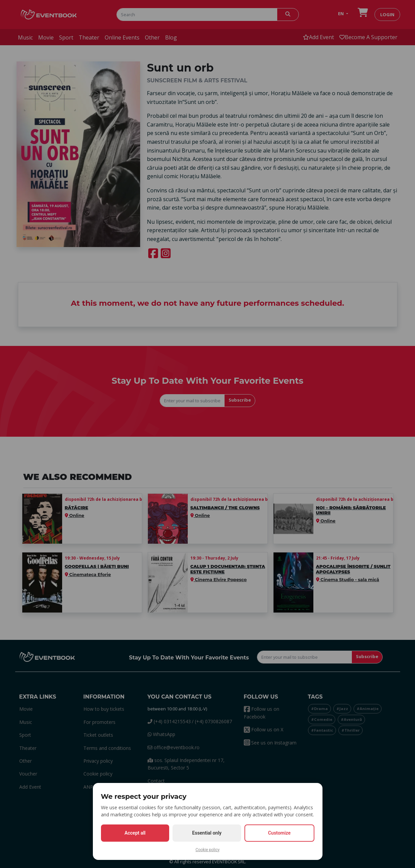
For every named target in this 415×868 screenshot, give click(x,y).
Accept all (135, 833)
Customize (279, 833)
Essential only (207, 833)
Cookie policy (207, 850)
